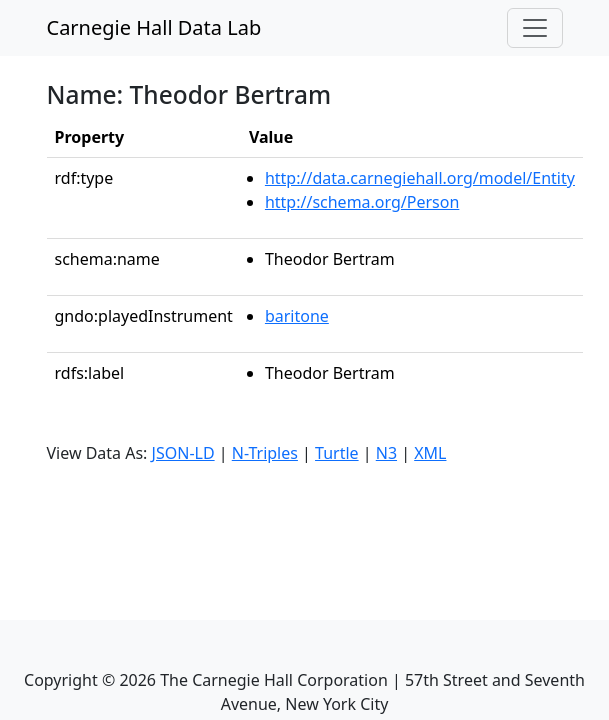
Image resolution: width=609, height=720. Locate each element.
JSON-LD (183, 453)
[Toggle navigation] (535, 28)
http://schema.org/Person (362, 202)
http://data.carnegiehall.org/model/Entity (420, 178)
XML (430, 453)
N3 (386, 453)
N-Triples (265, 453)
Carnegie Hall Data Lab (154, 27)
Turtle (337, 453)
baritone (297, 316)
